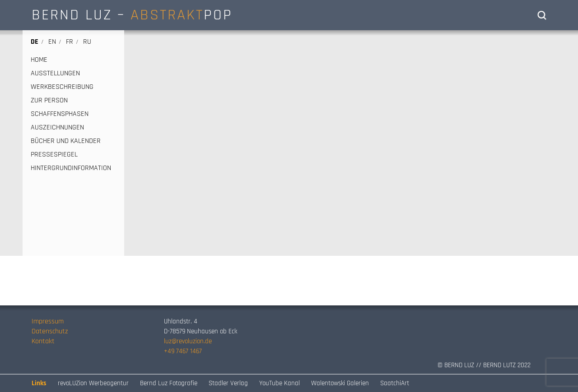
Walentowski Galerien (340, 383)
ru (87, 42)
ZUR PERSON (49, 101)
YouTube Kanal (280, 383)
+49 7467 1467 (183, 351)
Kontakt (43, 341)
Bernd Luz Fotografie (169, 383)
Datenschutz (50, 331)
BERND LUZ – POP (132, 15)
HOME (39, 60)
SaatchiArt (395, 383)
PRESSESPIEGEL (54, 155)
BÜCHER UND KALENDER (66, 141)
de (35, 42)
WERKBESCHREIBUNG (62, 87)
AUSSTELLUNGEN (55, 74)
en (52, 42)
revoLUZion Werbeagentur (93, 383)
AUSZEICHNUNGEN (57, 128)
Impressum (48, 321)
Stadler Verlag (228, 383)
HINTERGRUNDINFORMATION (71, 168)
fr (70, 42)
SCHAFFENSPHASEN (60, 114)
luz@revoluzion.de (188, 341)
